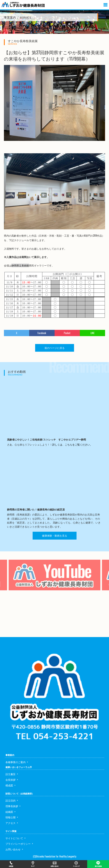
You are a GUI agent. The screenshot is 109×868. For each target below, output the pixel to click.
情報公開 (11, 817)
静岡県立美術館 (20, 265)
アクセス (11, 823)
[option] (54, 580)
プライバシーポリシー (18, 844)
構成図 (9, 785)
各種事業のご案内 (16, 762)
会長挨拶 (11, 780)
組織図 (9, 812)
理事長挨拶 (12, 806)
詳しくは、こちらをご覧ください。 (72, 444)
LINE (92, 333)
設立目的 (11, 800)
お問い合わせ (13, 849)
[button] (105, 4)
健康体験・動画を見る (55, 535)
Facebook (42, 333)
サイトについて (14, 838)
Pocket (67, 333)
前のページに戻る (55, 348)
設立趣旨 (11, 774)
